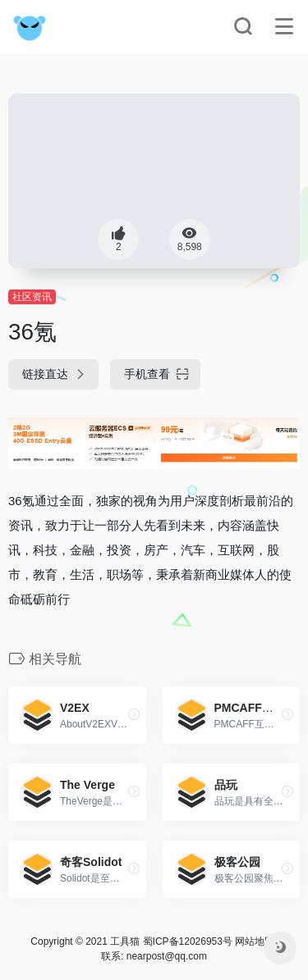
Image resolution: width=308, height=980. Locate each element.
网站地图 (255, 941)
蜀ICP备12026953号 (188, 941)
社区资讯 (32, 297)
